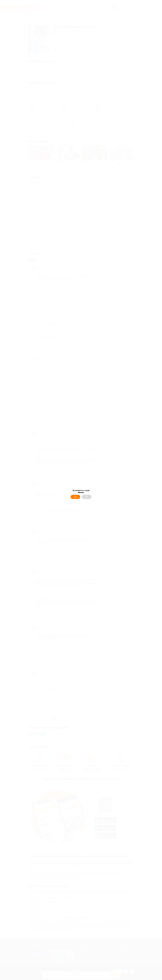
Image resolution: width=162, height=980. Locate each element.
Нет (87, 497)
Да (75, 497)
